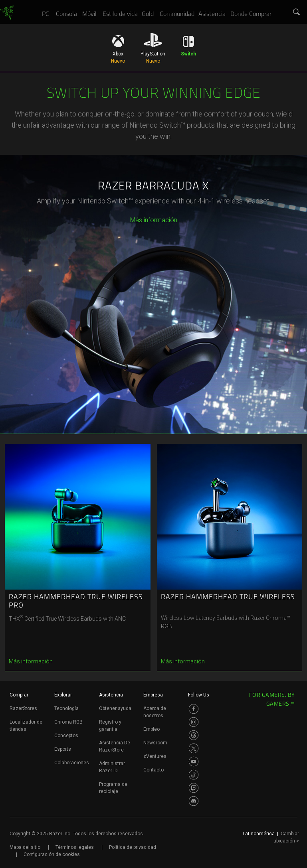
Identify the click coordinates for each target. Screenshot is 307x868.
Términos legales (75, 847)
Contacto (153, 770)
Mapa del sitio (25, 847)
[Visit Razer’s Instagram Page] (194, 722)
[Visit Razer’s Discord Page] (194, 801)
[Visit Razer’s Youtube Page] (194, 761)
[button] (297, 12)
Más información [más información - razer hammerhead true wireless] (183, 661)
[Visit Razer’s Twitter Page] (194, 748)
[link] (7, 13)
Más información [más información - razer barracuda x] (154, 220)
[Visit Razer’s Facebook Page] (194, 709)
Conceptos (66, 736)
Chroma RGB (68, 722)
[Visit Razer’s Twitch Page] (194, 788)
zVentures (155, 756)
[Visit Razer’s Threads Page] (194, 735)
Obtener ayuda (115, 708)
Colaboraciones (72, 763)
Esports (63, 749)
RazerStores (23, 708)
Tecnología (66, 708)
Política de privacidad (133, 847)
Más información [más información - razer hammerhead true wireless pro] (31, 661)
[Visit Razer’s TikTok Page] (194, 775)
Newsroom (155, 743)
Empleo (152, 729)
